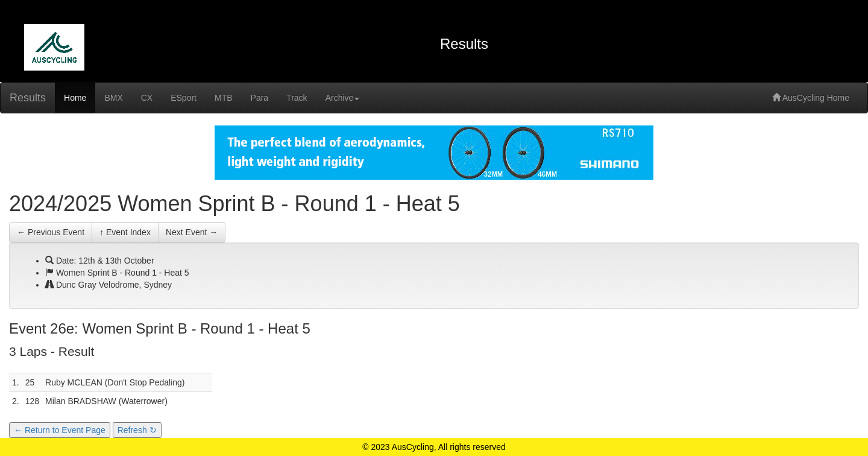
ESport (184, 98)
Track (297, 98)
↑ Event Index (125, 232)
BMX (113, 98)
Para (260, 98)
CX (147, 98)
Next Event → (192, 232)
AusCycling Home (811, 98)
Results (28, 98)
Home (75, 98)
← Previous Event (51, 232)
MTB (224, 98)
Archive (343, 98)
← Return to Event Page (60, 430)
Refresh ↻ (137, 430)
